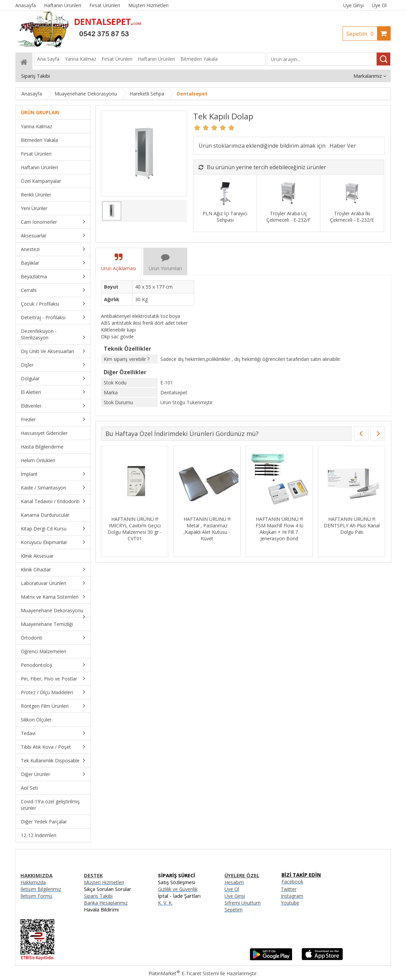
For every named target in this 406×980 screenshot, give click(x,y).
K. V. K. (165, 903)
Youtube (290, 903)
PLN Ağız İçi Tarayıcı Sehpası (225, 217)
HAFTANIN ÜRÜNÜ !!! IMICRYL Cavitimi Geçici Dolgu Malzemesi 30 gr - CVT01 (135, 529)
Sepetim (362, 34)
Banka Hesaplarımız (106, 903)
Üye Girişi (353, 5)
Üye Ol (379, 5)
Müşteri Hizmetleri (104, 882)
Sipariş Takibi (98, 896)
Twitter (289, 889)
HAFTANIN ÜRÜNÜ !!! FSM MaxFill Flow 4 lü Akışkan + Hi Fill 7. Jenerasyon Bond (279, 529)
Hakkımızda (33, 882)
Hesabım (234, 882)
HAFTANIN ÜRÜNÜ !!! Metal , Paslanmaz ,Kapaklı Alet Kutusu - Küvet (207, 529)
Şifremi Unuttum (243, 903)
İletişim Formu (36, 896)
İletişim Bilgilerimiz (41, 889)
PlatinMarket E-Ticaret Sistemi (184, 973)
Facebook (292, 882)
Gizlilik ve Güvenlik (178, 889)
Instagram (292, 896)
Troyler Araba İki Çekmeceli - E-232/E (352, 217)
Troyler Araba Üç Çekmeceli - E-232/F (288, 217)
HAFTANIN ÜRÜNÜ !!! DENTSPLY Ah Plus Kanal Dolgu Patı (352, 525)
